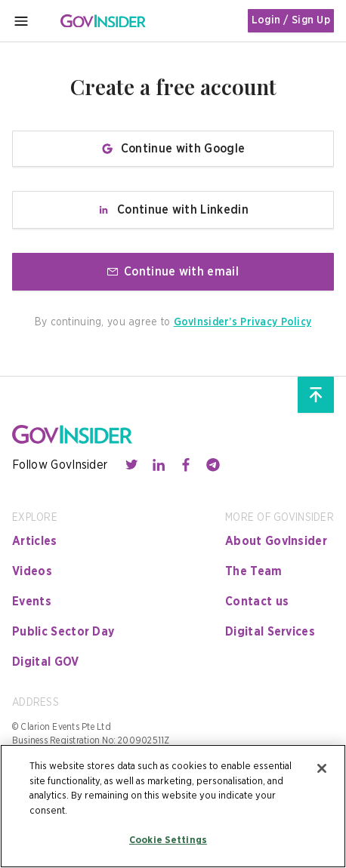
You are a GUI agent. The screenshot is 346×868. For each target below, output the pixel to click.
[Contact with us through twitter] (131, 465)
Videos (32, 571)
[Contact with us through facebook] (186, 465)
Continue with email (173, 272)
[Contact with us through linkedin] (159, 465)
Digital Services (270, 632)
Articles (35, 541)
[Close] (322, 768)
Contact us (257, 602)
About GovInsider (276, 541)
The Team (254, 571)
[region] (173, 806)
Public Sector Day (63, 632)
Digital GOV (46, 662)
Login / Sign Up (291, 20)
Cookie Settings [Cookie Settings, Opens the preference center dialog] (168, 840)
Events (32, 602)
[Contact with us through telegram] (213, 465)
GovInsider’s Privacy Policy (243, 322)
